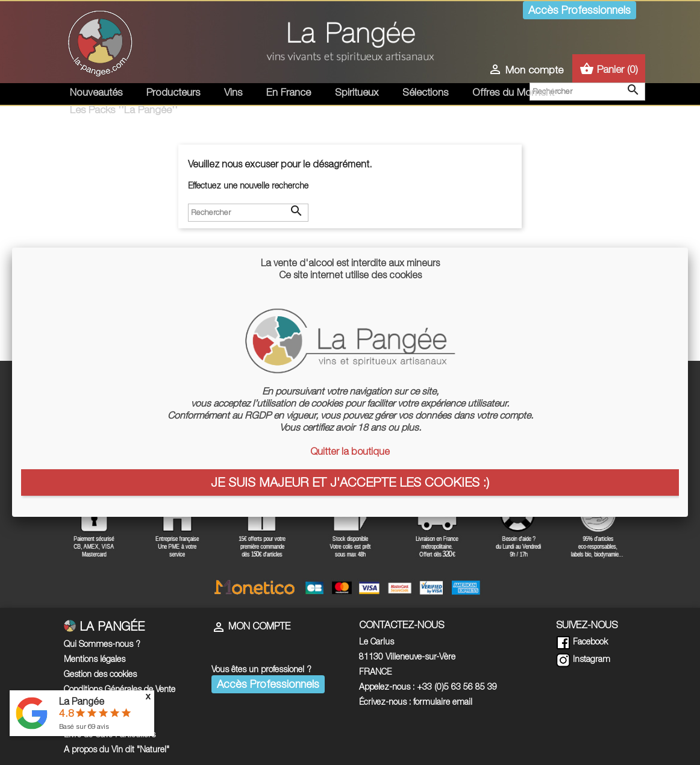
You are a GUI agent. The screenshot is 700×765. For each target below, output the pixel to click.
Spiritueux (357, 92)
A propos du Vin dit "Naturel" (117, 749)
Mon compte (251, 626)
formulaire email (443, 701)
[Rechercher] (248, 213)
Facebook (582, 641)
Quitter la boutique (350, 451)
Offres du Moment (513, 92)
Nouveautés (96, 92)
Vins (233, 92)
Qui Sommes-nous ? (102, 644)
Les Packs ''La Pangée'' (124, 110)
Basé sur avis (84, 726)
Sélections (425, 92)
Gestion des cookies (100, 674)
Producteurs (173, 92)
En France (289, 92)
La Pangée (82, 701)
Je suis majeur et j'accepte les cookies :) (350, 482)
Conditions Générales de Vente (120, 689)
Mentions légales (95, 659)
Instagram (583, 659)
